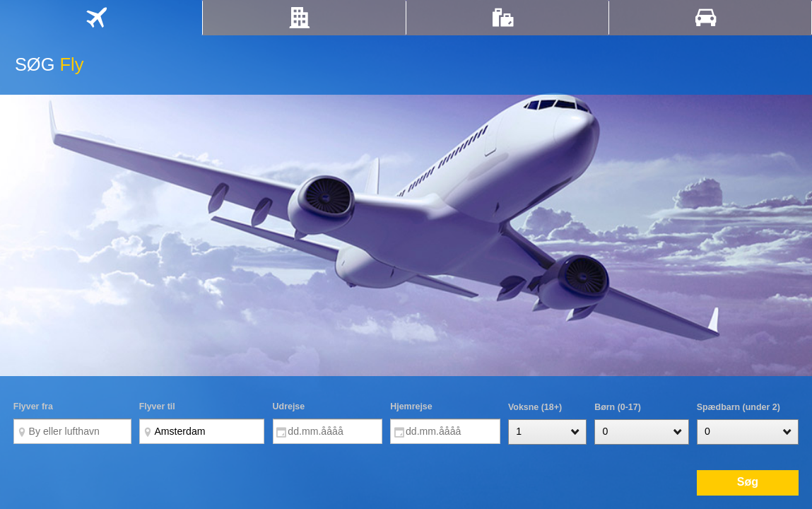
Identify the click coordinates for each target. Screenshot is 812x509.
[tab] (101, 18)
